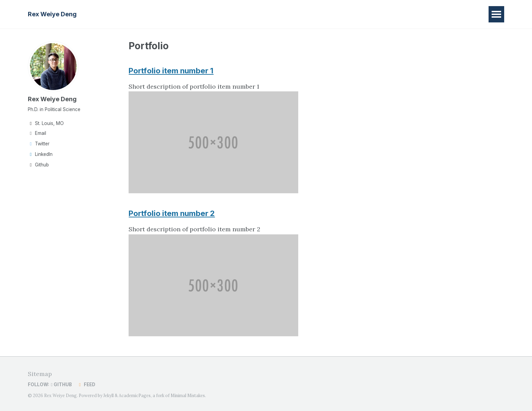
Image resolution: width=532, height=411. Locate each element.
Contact (239, 14)
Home (110, 14)
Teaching (182, 14)
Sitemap (40, 373)
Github (38, 165)
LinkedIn (40, 154)
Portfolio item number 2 (172, 213)
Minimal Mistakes (188, 395)
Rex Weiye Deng (52, 14)
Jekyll (109, 395)
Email (37, 133)
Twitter (39, 144)
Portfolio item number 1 (171, 70)
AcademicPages (135, 395)
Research (143, 14)
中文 (268, 14)
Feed (86, 384)
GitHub (61, 384)
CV (211, 14)
